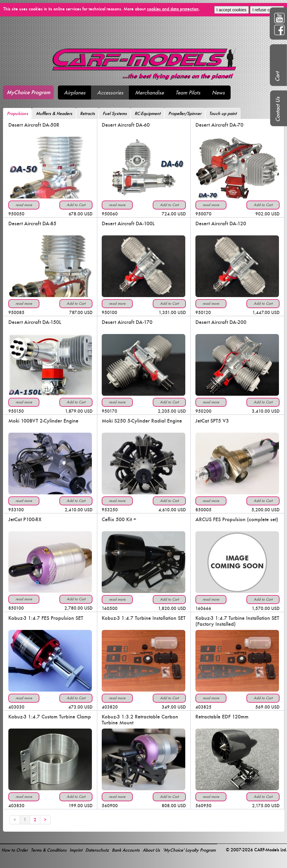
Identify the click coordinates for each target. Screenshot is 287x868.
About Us (151, 850)
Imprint (76, 850)
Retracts (87, 113)
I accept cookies (232, 10)
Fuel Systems (115, 113)
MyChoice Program (28, 92)
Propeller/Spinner (185, 113)
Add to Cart (76, 205)
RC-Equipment (148, 113)
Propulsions (17, 113)
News (218, 93)
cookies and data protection (173, 9)
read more (24, 205)
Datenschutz (97, 850)
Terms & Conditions (49, 850)
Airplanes (75, 93)
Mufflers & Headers (54, 113)
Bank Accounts (126, 850)
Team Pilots (188, 93)
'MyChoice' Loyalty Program (189, 850)
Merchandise (149, 93)
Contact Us (278, 109)
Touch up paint (223, 113)
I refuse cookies (267, 10)
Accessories (110, 93)
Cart (277, 77)
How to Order (15, 850)
